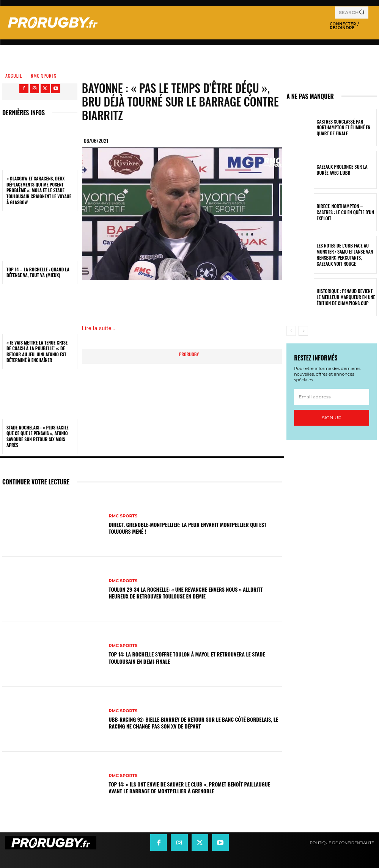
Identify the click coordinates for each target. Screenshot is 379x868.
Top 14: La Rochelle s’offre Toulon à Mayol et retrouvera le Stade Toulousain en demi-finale (187, 657)
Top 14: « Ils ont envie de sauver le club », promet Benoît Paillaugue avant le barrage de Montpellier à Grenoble (189, 787)
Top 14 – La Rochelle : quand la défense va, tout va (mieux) (38, 272)
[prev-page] (291, 331)
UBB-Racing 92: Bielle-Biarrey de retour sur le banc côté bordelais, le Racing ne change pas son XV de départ (193, 723)
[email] (332, 397)
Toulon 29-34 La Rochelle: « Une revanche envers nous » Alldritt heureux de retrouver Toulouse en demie (186, 593)
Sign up (331, 418)
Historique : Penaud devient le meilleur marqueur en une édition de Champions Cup (344, 297)
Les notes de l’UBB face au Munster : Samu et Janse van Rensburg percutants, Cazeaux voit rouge (342, 255)
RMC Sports (44, 76)
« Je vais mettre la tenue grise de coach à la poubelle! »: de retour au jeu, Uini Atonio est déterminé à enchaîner (37, 351)
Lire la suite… (99, 328)
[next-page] (303, 331)
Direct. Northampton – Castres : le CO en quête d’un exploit (346, 212)
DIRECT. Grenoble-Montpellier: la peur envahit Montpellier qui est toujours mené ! (187, 528)
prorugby (189, 354)
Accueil (14, 76)
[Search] (362, 13)
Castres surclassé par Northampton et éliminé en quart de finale (341, 128)
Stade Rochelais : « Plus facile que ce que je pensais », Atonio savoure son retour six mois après (38, 436)
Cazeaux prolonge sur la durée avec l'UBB (345, 170)
